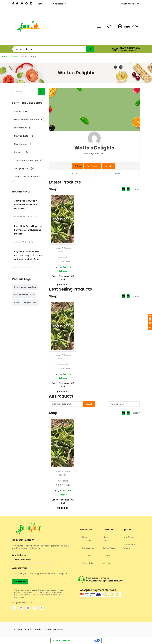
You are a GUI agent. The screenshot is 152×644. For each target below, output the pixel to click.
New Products (21, 136)
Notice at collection (61, 640)
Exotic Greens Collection (26, 120)
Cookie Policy (109, 548)
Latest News (20, 128)
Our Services (88, 548)
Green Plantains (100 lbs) (63, 278)
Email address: (34, 558)
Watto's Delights (63, 269)
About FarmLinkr (86, 539)
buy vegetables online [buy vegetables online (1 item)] (24, 295)
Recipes (18, 152)
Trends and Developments (28, 177)
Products (72, 173)
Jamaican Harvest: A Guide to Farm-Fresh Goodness (26, 205)
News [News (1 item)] (17, 303)
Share (108, 166)
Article (17, 111)
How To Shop (129, 537)
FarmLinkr (38, 629)
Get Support (93, 166)
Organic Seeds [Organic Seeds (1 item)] (31, 303)
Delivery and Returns (129, 546)
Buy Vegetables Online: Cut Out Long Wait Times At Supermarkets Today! (28, 255)
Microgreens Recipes (27, 160)
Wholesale (63, 257)
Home (5, 57)
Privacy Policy (106, 539)
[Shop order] (124, 404)
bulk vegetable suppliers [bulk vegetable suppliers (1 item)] (25, 287)
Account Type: (20, 568)
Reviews (118, 173)
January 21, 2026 (25, 242)
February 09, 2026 (25, 217)
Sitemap (107, 563)
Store (16, 57)
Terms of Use (109, 556)
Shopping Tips (21, 168)
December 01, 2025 (25, 267)
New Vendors (21, 144)
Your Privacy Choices (83, 641)
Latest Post (87, 556)
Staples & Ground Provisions (63, 250)
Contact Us (87, 563)
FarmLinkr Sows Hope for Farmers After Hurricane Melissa (28, 230)
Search (90, 49)
